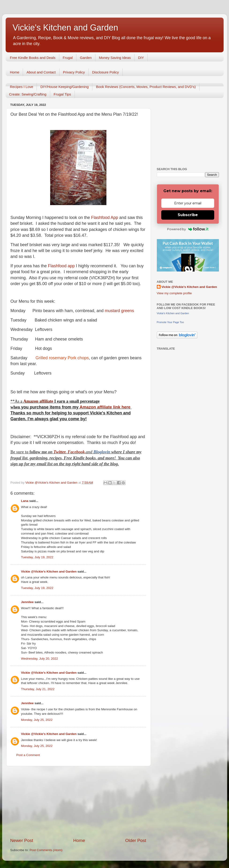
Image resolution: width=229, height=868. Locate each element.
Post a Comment (28, 755)
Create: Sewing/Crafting (28, 94)
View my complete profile (174, 293)
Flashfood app (62, 266)
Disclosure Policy (105, 72)
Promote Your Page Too (170, 322)
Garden (86, 58)
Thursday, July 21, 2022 (38, 689)
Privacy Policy (74, 72)
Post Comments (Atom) (46, 850)
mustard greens (119, 311)
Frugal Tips (62, 94)
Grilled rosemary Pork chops (62, 358)
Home (15, 72)
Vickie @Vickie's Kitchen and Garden (49, 572)
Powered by (188, 229)
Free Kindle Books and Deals (33, 58)
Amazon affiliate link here (105, 407)
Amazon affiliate (38, 401)
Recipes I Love (21, 87)
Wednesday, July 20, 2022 (40, 659)
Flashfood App (104, 218)
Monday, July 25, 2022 (37, 720)
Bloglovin (103, 452)
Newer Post (22, 840)
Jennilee (27, 602)
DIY (141, 58)
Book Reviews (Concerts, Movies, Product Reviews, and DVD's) (146, 87)
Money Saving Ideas (115, 58)
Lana (25, 501)
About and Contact (41, 72)
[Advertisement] (78, 802)
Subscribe (188, 215)
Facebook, (77, 452)
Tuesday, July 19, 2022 (37, 557)
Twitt (58, 452)
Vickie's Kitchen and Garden (65, 28)
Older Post (136, 840)
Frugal (68, 58)
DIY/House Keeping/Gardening (64, 87)
